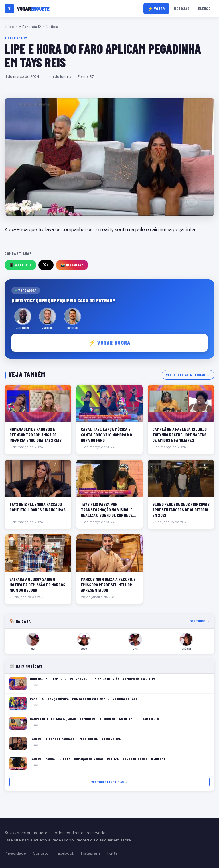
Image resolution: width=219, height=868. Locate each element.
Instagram (90, 853)
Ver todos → (200, 621)
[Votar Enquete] (27, 9)
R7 (92, 77)
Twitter (113, 853)
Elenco (204, 8)
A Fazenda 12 (30, 27)
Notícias (182, 8)
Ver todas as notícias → (188, 375)
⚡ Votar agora (110, 342)
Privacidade (15, 853)
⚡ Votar (156, 8)
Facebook (65, 853)
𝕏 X (46, 265)
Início (9, 27)
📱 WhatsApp (20, 265)
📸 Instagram (72, 265)
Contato (41, 853)
